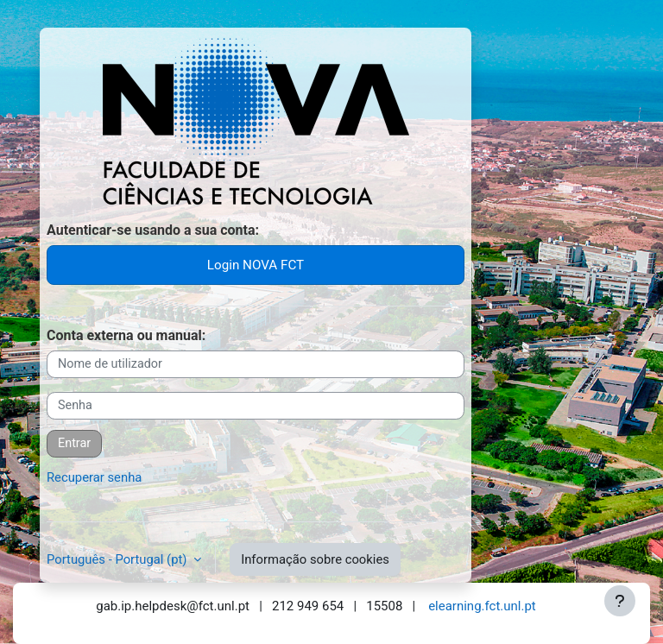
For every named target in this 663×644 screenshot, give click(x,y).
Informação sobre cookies (315, 559)
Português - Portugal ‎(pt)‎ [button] (118, 559)
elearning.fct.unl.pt (482, 606)
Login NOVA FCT (256, 265)
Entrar (74, 443)
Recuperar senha (94, 477)
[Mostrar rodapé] (620, 601)
